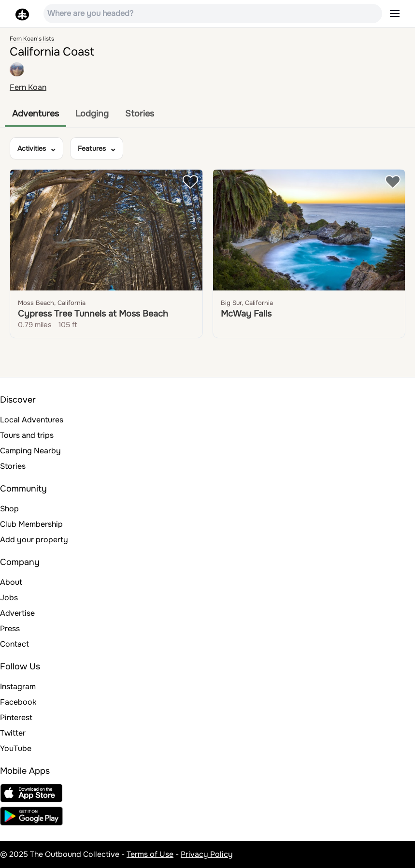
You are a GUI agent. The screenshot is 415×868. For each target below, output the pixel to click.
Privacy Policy (207, 854)
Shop (9, 509)
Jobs (9, 598)
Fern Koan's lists (32, 39)
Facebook (18, 702)
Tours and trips (27, 435)
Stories (140, 114)
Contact (14, 644)
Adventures (36, 114)
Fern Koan (28, 87)
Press (10, 629)
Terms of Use (150, 854)
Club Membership (31, 524)
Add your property (34, 540)
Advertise (17, 613)
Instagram (18, 687)
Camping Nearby (30, 451)
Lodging (92, 114)
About (11, 582)
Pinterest (16, 717)
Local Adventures (32, 420)
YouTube (16, 748)
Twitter (13, 733)
